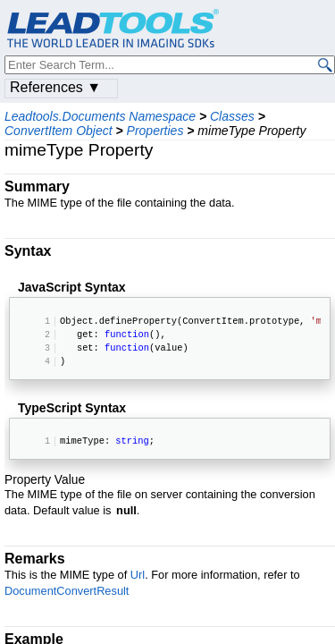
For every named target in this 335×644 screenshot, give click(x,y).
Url (138, 575)
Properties (155, 131)
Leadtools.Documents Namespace (100, 116)
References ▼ (55, 87)
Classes (232, 116)
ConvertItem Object (59, 131)
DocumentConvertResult (67, 591)
